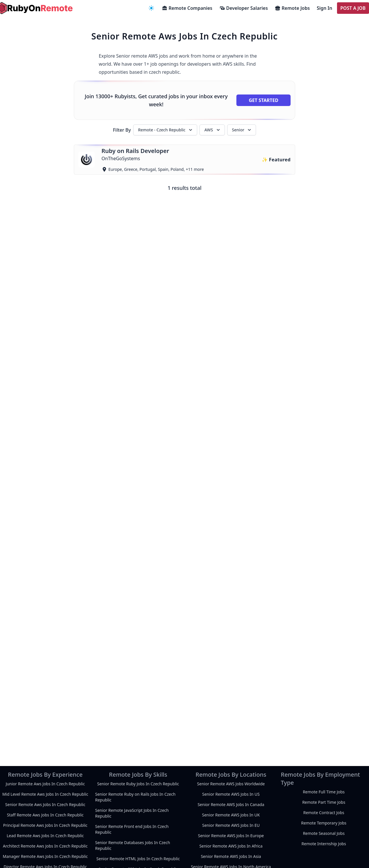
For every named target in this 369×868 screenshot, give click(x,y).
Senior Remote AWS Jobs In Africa (231, 846)
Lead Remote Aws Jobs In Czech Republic (45, 836)
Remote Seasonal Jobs (324, 833)
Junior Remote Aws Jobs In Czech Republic (45, 784)
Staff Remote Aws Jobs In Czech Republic (45, 815)
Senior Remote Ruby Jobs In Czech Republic (138, 784)
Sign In (325, 8)
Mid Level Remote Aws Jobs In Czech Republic (45, 794)
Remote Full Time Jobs (324, 792)
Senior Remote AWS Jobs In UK (231, 815)
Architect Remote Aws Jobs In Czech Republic (45, 846)
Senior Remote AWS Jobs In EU (231, 825)
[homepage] (35, 8)
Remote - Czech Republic (166, 130)
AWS (213, 130)
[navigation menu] (151, 8)
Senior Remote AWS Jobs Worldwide (231, 784)
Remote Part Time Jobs (324, 802)
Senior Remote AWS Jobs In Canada (231, 804)
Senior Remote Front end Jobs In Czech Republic (132, 829)
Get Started (263, 100)
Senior (242, 130)
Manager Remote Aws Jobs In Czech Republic (45, 856)
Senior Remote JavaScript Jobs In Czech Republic (132, 813)
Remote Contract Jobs (324, 813)
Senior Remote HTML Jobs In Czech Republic (138, 859)
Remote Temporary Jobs (324, 823)
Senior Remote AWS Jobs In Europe (231, 836)
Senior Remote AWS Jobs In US (231, 794)
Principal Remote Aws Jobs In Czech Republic (45, 825)
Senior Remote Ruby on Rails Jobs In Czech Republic (135, 797)
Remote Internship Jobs (324, 844)
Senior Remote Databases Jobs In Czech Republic (133, 845)
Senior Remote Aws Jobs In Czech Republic (45, 804)
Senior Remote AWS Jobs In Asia (231, 856)
